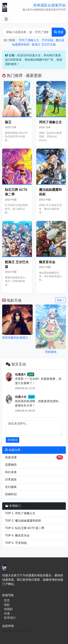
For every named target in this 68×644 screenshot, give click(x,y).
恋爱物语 (11, 465)
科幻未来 (11, 472)
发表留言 (13, 440)
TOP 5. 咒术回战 (16, 543)
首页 (7, 600)
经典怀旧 (11, 494)
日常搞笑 (11, 479)
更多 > (61, 300)
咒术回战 (48, 40)
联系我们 (10, 618)
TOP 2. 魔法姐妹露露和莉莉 (23, 521)
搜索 (59, 32)
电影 (7, 605)
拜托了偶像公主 (29, 40)
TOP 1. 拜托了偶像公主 (20, 513)
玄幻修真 (11, 487)
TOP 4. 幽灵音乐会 (17, 535)
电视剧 (8, 609)
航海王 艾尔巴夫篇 (44, 44)
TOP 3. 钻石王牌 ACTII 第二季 (25, 528)
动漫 (7, 613)
